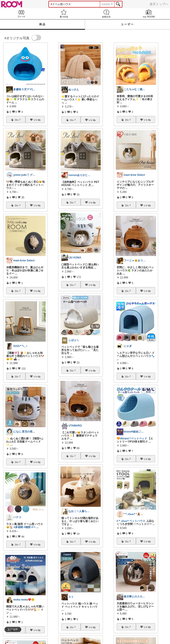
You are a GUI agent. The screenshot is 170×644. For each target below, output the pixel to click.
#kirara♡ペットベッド (133, 438)
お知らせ (106, 14)
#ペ (33, 527)
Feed (21, 14)
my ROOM (149, 14)
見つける (64, 14)
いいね (37, 120)
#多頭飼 (18, 527)
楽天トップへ (159, 4)
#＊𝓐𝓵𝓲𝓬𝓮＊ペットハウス (131, 521)
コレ (18, 120)
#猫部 (27, 527)
